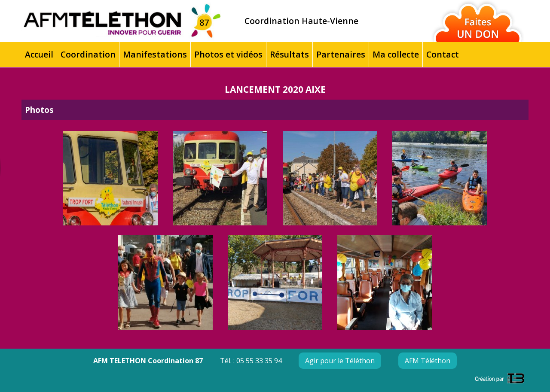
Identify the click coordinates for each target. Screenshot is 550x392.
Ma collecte (396, 54)
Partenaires (341, 54)
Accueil (39, 54)
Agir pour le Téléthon (340, 361)
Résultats (289, 54)
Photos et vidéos (228, 54)
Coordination (88, 54)
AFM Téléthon (428, 361)
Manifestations (155, 54)
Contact (443, 54)
